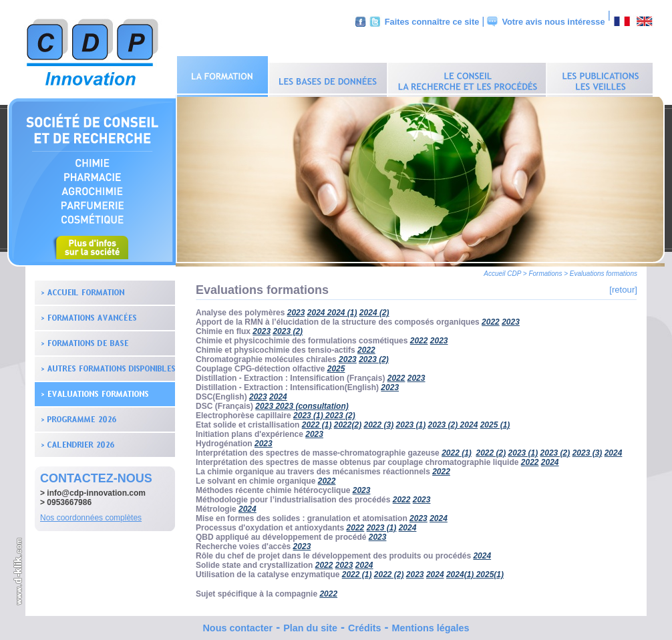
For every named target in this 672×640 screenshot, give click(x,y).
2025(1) (490, 571)
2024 (278, 393)
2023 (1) (309, 412)
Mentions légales (431, 625)
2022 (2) (491, 450)
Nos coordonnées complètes (91, 514)
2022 (491, 319)
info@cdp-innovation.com (96, 490)
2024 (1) (342, 309)
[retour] (623, 286)
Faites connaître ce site (432, 22)
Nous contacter (237, 625)
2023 (296, 309)
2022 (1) (317, 422)
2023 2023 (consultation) (302, 403)
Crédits (365, 625)
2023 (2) (374, 356)
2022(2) (348, 422)
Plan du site (310, 625)
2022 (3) (378, 422)
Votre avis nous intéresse (553, 22)
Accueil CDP (502, 270)
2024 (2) (374, 309)
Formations (545, 270)
